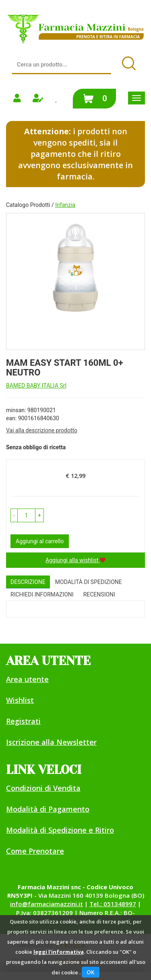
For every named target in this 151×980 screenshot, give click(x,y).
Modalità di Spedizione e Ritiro (60, 830)
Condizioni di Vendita (43, 788)
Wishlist (20, 700)
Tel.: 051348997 (113, 904)
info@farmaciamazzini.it (47, 904)
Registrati (23, 721)
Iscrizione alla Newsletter (51, 742)
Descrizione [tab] (28, 582)
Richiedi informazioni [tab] (42, 594)
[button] (14, 515)
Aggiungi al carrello (40, 541)
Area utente (27, 679)
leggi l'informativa (59, 952)
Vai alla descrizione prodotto (42, 430)
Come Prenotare (35, 851)
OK (91, 972)
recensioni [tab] (99, 594)
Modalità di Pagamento (48, 809)
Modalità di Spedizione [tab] (89, 582)
